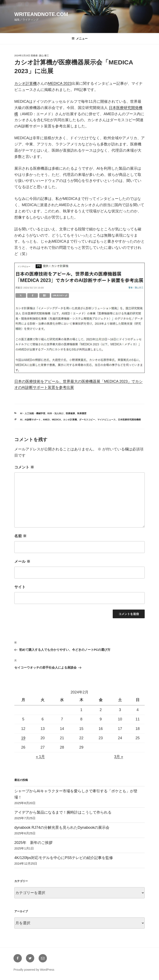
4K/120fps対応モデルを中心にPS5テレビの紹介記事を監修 (64, 858)
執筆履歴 (82, 413)
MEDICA (56, 420)
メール (22, 561)
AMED (46, 420)
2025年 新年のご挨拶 (33, 843)
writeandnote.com (41, 14)
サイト (20, 587)
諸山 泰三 (44, 56)
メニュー (80, 39)
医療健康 (70, 413)
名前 (20, 536)
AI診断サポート (33, 420)
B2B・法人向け (56, 413)
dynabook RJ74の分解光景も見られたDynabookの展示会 (62, 828)
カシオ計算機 (26, 83)
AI (21, 420)
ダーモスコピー (87, 420)
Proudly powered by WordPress (34, 970)
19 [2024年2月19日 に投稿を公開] (23, 738)
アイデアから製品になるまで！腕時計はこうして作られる (63, 812)
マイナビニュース (106, 420)
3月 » (119, 757)
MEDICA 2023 (60, 83)
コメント (24, 467)
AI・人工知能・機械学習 (33, 413)
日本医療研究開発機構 (129, 420)
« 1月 (40, 757)
